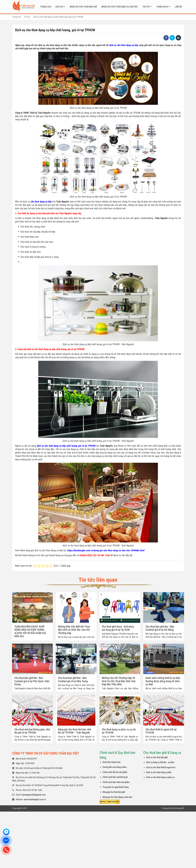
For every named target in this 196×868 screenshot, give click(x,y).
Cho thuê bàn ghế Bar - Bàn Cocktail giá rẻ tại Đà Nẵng (160, 628)
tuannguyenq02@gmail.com (34, 764)
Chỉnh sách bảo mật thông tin (115, 747)
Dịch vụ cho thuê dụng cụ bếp (159, 742)
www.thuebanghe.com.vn (35, 769)
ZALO (6, 840)
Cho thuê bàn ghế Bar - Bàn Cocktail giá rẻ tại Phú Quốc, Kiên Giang (32, 681)
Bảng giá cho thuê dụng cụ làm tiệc (120, 7)
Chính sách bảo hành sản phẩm (116, 752)
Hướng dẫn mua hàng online (115, 737)
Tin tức (146, 7)
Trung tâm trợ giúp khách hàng (116, 757)
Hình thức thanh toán (112, 732)
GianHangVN (179, 778)
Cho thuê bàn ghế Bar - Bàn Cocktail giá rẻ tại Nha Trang (73, 680)
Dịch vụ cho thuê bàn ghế (157, 727)
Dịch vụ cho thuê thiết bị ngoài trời (161, 737)
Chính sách (162, 7)
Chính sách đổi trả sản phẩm (115, 742)
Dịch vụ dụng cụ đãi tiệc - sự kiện (160, 732)
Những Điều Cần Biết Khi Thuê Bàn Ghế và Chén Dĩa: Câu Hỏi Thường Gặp (74, 630)
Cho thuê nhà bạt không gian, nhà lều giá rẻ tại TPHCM (32, 700)
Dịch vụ (59, 7)
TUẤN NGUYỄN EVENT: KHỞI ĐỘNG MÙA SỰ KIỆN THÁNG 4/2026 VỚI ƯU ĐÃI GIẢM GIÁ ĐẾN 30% (30, 631)
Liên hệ (178, 7)
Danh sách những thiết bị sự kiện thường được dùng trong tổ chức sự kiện (163, 651)
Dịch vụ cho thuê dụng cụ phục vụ (160, 747)
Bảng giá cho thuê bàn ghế (83, 7)
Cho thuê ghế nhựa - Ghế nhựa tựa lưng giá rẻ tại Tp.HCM (118, 628)
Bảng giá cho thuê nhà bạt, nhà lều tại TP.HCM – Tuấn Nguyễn (75, 700)
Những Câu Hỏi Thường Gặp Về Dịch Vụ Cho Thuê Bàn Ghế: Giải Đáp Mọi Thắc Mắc (119, 681)
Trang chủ (46, 7)
